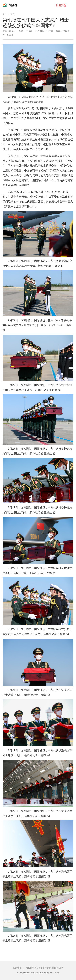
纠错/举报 (17, 968)
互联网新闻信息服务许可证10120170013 (45, 968)
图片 (5, 15)
